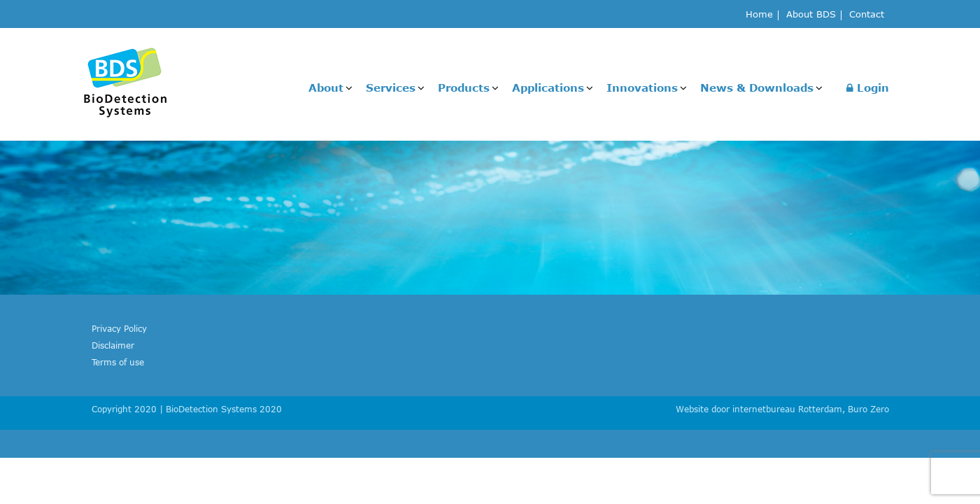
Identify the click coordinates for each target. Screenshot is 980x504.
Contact (867, 15)
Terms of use (118, 362)
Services (391, 87)
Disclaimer (113, 345)
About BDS (811, 15)
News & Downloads (757, 87)
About (326, 87)
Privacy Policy (119, 328)
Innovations (642, 87)
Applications (548, 87)
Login (868, 87)
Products (464, 87)
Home (759, 15)
